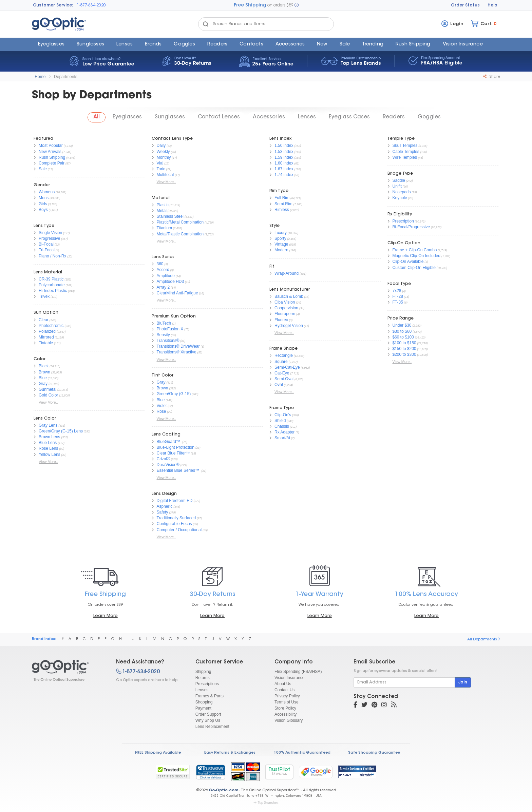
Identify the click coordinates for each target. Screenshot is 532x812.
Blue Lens (48, 443)
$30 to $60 (402, 331)
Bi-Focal (46, 244)
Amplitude (166, 276)
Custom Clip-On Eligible (414, 268)
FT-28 (398, 296)
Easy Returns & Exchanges (230, 753)
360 (160, 264)
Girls (43, 204)
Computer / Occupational (179, 530)
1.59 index (284, 157)
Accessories (290, 44)
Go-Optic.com (223, 790)
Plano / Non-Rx (52, 256)
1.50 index (284, 146)
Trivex (44, 296)
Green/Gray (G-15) (174, 394)
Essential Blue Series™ (179, 470)
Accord (163, 270)
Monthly (164, 157)
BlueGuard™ (169, 442)
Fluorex (281, 320)
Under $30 (402, 325)
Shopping (204, 702)
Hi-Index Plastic (53, 291)
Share (492, 77)
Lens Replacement (212, 727)
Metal (162, 211)
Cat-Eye (282, 373)
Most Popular (51, 146)
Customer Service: (53, 5)
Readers (217, 44)
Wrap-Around (287, 273)
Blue (43, 378)
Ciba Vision (285, 302)
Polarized (47, 331)
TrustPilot (279, 772)
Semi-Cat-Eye (287, 367)
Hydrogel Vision (289, 326)
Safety (163, 512)
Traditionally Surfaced (176, 518)
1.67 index (284, 169)
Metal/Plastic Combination (180, 234)
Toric (161, 169)
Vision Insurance (290, 678)
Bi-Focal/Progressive (411, 227)
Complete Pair (52, 163)
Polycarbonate (52, 285)
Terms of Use (287, 702)
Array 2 (163, 287)
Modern (281, 250)
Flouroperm (285, 314)
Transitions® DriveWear (178, 346)
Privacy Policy (287, 696)
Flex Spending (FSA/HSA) (298, 672)
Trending (373, 44)
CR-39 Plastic (51, 279)
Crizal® (164, 459)
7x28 (397, 291)
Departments (66, 77)
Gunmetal (47, 389)
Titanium (165, 228)
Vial (160, 163)
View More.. (48, 402)
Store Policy (285, 708)
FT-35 (398, 302)
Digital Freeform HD (175, 501)
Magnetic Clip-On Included (416, 256)
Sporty (280, 238)
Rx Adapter (284, 432)
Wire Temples (405, 157)
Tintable (46, 343)
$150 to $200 (404, 349)
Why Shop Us (208, 720)
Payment (203, 708)
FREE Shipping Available (158, 753)
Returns (203, 678)
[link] (210, 772)
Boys (43, 210)
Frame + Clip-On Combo (415, 250)
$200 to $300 (404, 354)
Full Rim (282, 198)
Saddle (399, 180)
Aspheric (165, 506)
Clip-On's (283, 415)
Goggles (184, 44)
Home (40, 77)
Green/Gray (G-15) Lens (61, 431)
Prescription (403, 221)
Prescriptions (207, 684)
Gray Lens (48, 425)
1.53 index (284, 152)
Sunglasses (90, 44)
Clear (44, 320)
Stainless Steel (170, 216)
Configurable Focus (174, 524)
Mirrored (46, 337)
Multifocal (165, 175)
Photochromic (51, 326)
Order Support (208, 714)
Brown (44, 372)
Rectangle (284, 355)
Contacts (251, 44)
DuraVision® (168, 465)
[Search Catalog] (206, 24)
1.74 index (284, 175)
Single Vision (50, 233)
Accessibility (286, 714)
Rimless (282, 210)
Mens (44, 198)
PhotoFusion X (170, 329)
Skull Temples (405, 146)
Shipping (203, 672)
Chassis (282, 426)
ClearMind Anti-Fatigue (177, 293)
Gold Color (48, 395)
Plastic (163, 205)
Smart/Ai (282, 438)
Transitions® (168, 341)
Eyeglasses (51, 44)
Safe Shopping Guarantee (374, 753)
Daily (161, 146)
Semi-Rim (283, 204)
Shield (280, 421)
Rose (161, 411)
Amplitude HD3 (170, 282)
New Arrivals (50, 152)
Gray (43, 384)
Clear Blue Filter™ (173, 453)
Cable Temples (406, 152)
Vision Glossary (289, 720)
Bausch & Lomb (289, 296)
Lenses (125, 44)
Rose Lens (48, 448)
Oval (279, 385)
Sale (345, 44)
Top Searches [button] (266, 803)
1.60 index (284, 163)
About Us (283, 684)
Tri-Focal (47, 250)
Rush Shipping (413, 44)
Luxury (281, 233)
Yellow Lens (50, 455)
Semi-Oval (284, 379)
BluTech (164, 323)
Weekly (163, 152)
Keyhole (400, 198)
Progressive (49, 238)
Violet (162, 406)
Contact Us (284, 690)
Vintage (281, 244)
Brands (153, 44)
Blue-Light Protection (176, 447)
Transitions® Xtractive (177, 352)
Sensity (163, 335)
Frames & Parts (210, 696)
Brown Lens (49, 437)
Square (281, 362)
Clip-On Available (408, 262)
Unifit (397, 186)
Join (463, 682)
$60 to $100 (403, 337)
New (322, 44)
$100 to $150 (404, 343)
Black (44, 366)
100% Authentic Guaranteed (302, 753)
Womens (47, 192)
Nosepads (402, 192)
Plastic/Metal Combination (180, 222)
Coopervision (286, 308)
